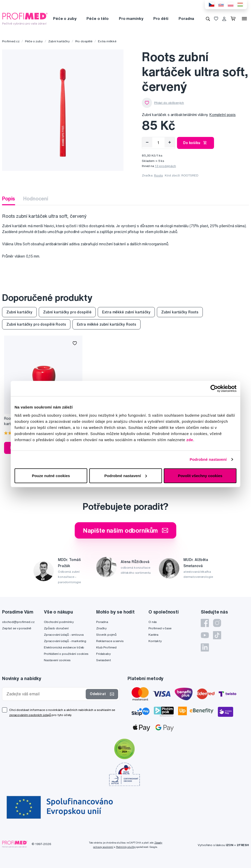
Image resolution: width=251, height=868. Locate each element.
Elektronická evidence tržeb (64, 647)
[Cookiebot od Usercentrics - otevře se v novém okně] (214, 389)
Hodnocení (36, 199)
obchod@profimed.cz (18, 622)
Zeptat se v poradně (17, 628)
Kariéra (153, 635)
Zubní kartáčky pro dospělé (67, 312)
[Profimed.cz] (25, 18)
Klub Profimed (106, 647)
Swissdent (104, 660)
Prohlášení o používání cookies (66, 654)
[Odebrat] (147, 142)
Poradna (186, 18)
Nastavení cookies (57, 660)
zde (190, 439)
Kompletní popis (223, 115)
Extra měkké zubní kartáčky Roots (107, 324)
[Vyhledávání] (208, 19)
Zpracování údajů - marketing (65, 641)
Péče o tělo (97, 18)
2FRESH (243, 845)
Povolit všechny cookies (200, 475)
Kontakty (155, 641)
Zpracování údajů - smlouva (64, 635)
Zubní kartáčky (59, 41)
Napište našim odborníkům (126, 530)
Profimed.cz (11, 41)
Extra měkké (107, 41)
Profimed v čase (160, 628)
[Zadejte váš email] (45, 694)
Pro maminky (131, 18)
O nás (153, 622)
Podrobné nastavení (208, 459)
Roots (158, 175)
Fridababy (103, 654)
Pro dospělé (84, 41)
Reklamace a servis (110, 641)
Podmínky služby (126, 847)
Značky (101, 628)
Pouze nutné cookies (51, 475)
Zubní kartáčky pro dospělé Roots (36, 324)
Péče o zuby (65, 18)
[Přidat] (170, 142)
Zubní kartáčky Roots (180, 312)
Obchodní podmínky (59, 622)
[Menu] (244, 19)
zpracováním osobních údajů (30, 715)
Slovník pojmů (106, 635)
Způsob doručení (56, 628)
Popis (9, 199)
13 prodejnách (165, 166)
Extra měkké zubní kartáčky (126, 312)
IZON (230, 845)
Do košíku (196, 143)
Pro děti (161, 18)
